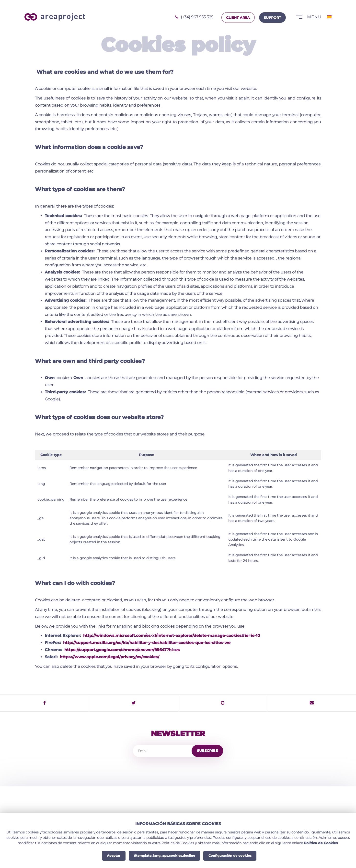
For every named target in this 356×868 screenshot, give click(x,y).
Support (272, 18)
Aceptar (114, 856)
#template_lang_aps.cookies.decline (164, 856)
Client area (238, 18)
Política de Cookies (321, 843)
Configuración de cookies (230, 856)
